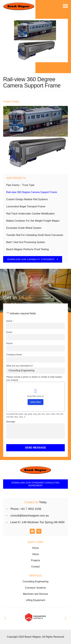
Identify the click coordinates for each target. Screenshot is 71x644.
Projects (36, 560)
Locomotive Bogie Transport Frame (26, 206)
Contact (35, 567)
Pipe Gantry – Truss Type (20, 185)
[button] (5, 618)
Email (10, 332)
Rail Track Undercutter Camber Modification (30, 214)
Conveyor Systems (35, 588)
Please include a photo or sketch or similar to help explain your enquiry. (34, 378)
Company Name (14, 355)
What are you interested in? (20, 366)
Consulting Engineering (35, 581)
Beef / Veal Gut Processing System (26, 242)
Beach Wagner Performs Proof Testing (27, 249)
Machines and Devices (35, 594)
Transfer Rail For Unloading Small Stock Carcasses (35, 235)
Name (10, 321)
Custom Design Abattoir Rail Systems (27, 199)
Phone (9, 343)
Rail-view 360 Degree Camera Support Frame (32, 192)
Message (11, 422)
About (36, 554)
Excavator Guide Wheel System (24, 228)
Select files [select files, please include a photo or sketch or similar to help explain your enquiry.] (36, 402)
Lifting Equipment (36, 600)
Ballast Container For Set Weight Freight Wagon (33, 221)
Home (35, 548)
